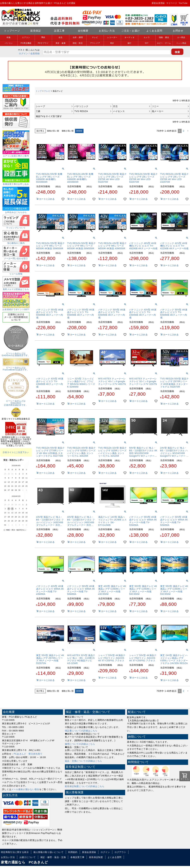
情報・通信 (164, 37)
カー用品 (181, 37)
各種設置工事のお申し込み (16, 183)
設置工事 (59, 31)
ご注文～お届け (131, 31)
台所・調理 (78, 37)
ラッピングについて (16, 227)
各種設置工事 (77, 857)
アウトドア (95, 43)
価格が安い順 (53, 131)
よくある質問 (154, 31)
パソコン (9, 43)
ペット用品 (181, 43)
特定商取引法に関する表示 (15, 852)
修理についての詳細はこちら (80, 744)
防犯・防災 (78, 43)
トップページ (12, 31)
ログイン (23, 53)
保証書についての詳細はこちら (81, 731)
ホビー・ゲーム (164, 43)
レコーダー (112, 37)
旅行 (129, 43)
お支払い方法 (107, 31)
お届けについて (28, 857)
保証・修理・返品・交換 (53, 857)
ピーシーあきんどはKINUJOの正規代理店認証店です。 (16, 402)
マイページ (172, 3)
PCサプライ (43, 43)
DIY (147, 43)
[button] (188, 131)
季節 (43, 37)
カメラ (147, 37)
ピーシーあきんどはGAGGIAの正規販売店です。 (16, 353)
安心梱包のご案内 (16, 242)
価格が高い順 (68, 131)
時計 (112, 43)
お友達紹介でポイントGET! (16, 308)
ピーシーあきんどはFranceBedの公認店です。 (16, 368)
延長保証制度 (96, 857)
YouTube (183, 3)
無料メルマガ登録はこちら (16, 288)
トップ (39, 91)
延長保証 (36, 31)
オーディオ (130, 37)
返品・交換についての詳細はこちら (83, 761)
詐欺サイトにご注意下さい (16, 452)
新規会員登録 (158, 3)
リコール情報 (16, 273)
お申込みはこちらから (16, 211)
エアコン (26, 37)
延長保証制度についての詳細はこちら (85, 786)
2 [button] (184, 131)
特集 (9, 37)
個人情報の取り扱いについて (48, 852)
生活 (61, 37)
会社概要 (83, 31)
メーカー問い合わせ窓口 (16, 257)
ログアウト (120, 852)
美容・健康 (61, 43)
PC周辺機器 (26, 43)
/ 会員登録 (34, 53)
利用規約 (73, 852)
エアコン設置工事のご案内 (16, 155)
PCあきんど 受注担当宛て (28, 754)
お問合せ (178, 31)
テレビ (95, 37)
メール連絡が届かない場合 (25, 789)
